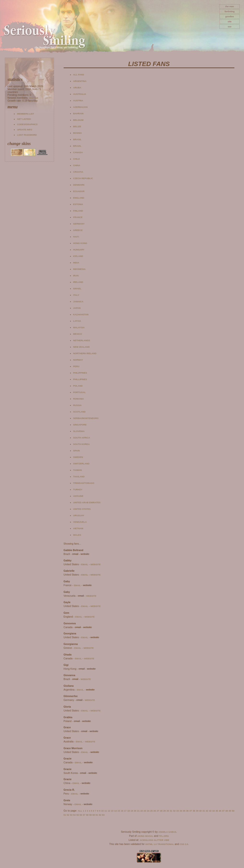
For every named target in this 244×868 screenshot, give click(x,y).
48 (226, 811)
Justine (34, 98)
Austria (78, 101)
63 (103, 815)
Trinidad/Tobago (84, 483)
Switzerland (81, 464)
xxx (230, 27)
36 (187, 811)
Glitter (159, 840)
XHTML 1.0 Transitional (160, 844)
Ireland (78, 282)
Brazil (77, 146)
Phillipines (80, 379)
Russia (77, 405)
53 (71, 815)
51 (65, 815)
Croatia (78, 172)
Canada (78, 152)
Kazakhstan (81, 315)
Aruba (77, 88)
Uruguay (79, 516)
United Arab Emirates (87, 503)
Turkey (78, 490)
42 (207, 811)
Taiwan (78, 470)
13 (112, 811)
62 (100, 815)
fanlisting (229, 12)
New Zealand (82, 347)
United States (82, 509)
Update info (25, 130)
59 (90, 815)
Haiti (76, 237)
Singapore (80, 425)
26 (155, 811)
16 (122, 811)
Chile (77, 159)
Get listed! (24, 119)
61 (97, 815)
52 (68, 815)
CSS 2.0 (184, 844)
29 (165, 811)
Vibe (167, 840)
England (79, 198)
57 (84, 815)
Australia (80, 94)
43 (210, 811)
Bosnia (78, 133)
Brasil (77, 140)
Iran (76, 276)
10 (102, 811)
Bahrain (78, 114)
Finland (78, 211)
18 (128, 811)
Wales (77, 535)
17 (125, 811)
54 (74, 815)
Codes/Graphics (27, 124)
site (230, 22)
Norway (78, 360)
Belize (77, 127)
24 (148, 811)
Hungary (79, 250)
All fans (79, 75)
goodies (230, 17)
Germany (79, 224)
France (78, 217)
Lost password (27, 135)
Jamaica (78, 302)
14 (116, 811)
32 (174, 811)
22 (141, 811)
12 (109, 811)
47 (223, 811)
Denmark (79, 185)
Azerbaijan (80, 107)
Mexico (78, 334)
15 (119, 811)
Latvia (77, 321)
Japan (77, 308)
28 (161, 811)
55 (78, 815)
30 (168, 811)
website (95, 565)
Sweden (78, 457)
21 (138, 811)
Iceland (78, 256)
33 (177, 811)
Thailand (79, 477)
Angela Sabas (167, 832)
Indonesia (79, 269)
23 (145, 811)
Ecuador (79, 191)
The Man (230, 6)
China (77, 165)
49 (230, 811)
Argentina (80, 81)
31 (171, 811)
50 (233, 811)
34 (181, 811)
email (85, 565)
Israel (77, 289)
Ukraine (78, 496)
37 (191, 811)
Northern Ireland (85, 353)
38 (194, 811)
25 (151, 811)
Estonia (78, 204)
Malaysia (79, 328)
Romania (79, 399)
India (76, 263)
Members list (25, 114)
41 (204, 811)
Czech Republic (83, 178)
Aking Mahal (145, 836)
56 (81, 815)
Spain (77, 451)
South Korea (82, 444)
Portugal (79, 392)
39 (197, 811)
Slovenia (79, 431)
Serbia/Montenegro (86, 418)
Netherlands (82, 340)
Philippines (80, 373)
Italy (76, 295)
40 (200, 811)
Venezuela (80, 522)
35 (184, 811)
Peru (76, 366)
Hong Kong (80, 243)
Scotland (79, 412)
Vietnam (78, 528)
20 (135, 811)
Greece (78, 230)
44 (213, 811)
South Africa (82, 438)
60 (94, 815)
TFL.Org (164, 836)
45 (217, 811)
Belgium (78, 120)
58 (87, 815)
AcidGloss (146, 840)
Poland (78, 386)
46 (220, 811)
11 (106, 811)
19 (132, 811)
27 (158, 811)
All (80, 811)
